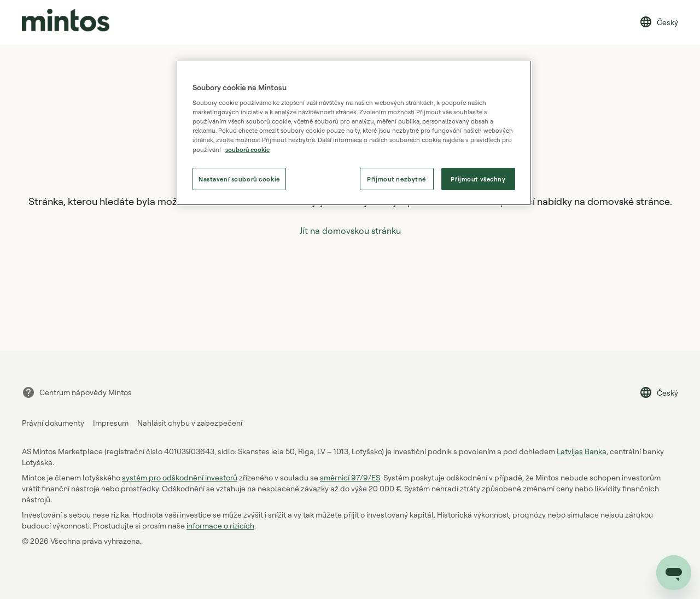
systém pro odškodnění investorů (180, 477)
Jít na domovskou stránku (350, 231)
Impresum (111, 423)
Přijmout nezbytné (396, 179)
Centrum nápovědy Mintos (77, 392)
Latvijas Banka (582, 451)
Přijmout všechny (478, 179)
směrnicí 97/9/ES (350, 477)
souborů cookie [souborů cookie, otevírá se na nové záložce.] (247, 149)
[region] (354, 133)
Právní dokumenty (53, 423)
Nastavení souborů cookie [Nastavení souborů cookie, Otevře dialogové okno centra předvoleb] (239, 179)
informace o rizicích (220, 525)
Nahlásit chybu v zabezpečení (190, 423)
